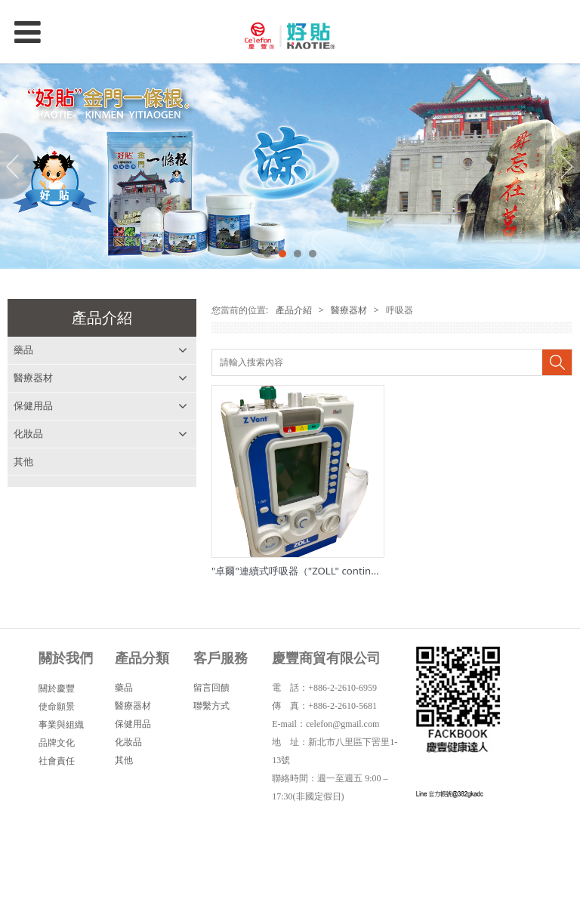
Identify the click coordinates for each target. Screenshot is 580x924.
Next (560, 166)
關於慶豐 (57, 688)
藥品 (23, 350)
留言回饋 (211, 687)
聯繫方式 (211, 705)
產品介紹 (292, 310)
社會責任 (57, 761)
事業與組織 (61, 724)
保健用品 (33, 405)
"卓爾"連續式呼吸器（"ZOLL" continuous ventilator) (328, 571)
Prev (20, 166)
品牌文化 (57, 742)
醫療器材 (33, 377)
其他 (23, 461)
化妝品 (28, 433)
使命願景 (57, 706)
